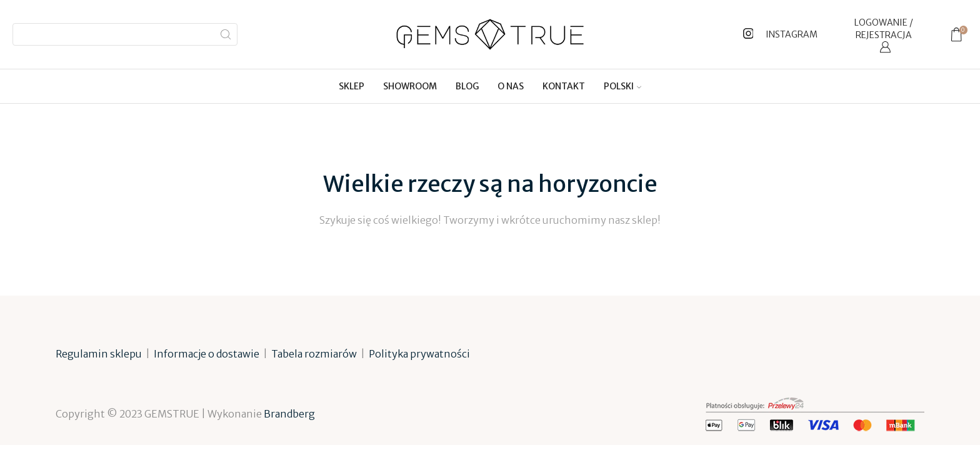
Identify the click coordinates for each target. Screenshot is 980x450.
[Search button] (226, 34)
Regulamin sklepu (99, 354)
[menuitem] (622, 86)
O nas (511, 86)
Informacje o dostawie (207, 354)
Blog (467, 86)
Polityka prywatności (419, 354)
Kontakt (564, 86)
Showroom (410, 86)
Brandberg (289, 414)
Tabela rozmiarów (314, 354)
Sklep (352, 86)
